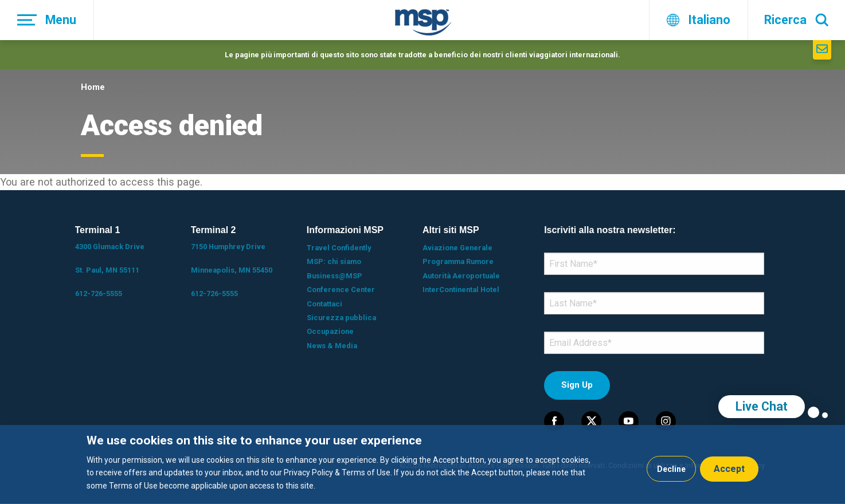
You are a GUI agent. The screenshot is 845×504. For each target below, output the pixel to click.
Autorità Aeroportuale (461, 276)
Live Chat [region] (762, 406)
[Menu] (47, 20)
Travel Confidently (339, 248)
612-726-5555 (99, 294)
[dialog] (422, 464)
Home (93, 87)
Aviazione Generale (457, 248)
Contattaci (324, 304)
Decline (671, 469)
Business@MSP (335, 276)
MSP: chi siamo (334, 261)
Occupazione (330, 331)
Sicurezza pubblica (341, 318)
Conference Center (341, 290)
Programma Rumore (458, 261)
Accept (729, 469)
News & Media (332, 346)
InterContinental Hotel (461, 290)
